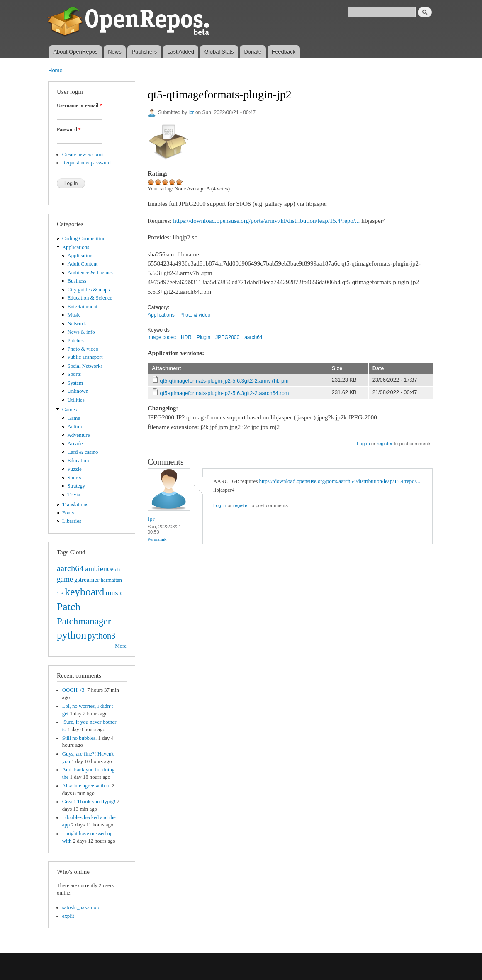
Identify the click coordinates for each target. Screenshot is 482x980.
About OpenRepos (75, 52)
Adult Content (83, 264)
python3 (101, 636)
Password (69, 129)
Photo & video (83, 349)
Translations (75, 505)
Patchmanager (84, 621)
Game (74, 418)
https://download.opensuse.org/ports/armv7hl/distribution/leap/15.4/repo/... (266, 221)
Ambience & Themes (90, 273)
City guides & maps (89, 290)
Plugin (203, 337)
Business (77, 281)
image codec (162, 337)
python (72, 635)
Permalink (157, 539)
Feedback (284, 52)
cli (118, 570)
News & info (81, 332)
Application (80, 256)
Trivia (74, 495)
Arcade (75, 444)
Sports (74, 374)
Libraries (72, 521)
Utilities (76, 400)
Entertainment (83, 307)
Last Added (181, 52)
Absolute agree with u (86, 786)
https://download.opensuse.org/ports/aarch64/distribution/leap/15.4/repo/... (340, 481)
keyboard (84, 592)
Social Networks (85, 366)
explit (68, 916)
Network (77, 324)
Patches (76, 341)
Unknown (78, 391)
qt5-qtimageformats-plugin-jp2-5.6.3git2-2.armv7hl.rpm (224, 381)
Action (75, 427)
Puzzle (75, 469)
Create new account (83, 154)
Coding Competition (84, 239)
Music (74, 315)
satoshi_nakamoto (81, 907)
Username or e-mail (79, 105)
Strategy (77, 486)
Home (55, 70)
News (115, 52)
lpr (191, 112)
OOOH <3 (74, 690)
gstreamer (87, 579)
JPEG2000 (227, 337)
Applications (76, 247)
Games (70, 410)
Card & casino (83, 452)
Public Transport (85, 357)
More (121, 646)
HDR (186, 337)
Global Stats (219, 52)
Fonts (68, 513)
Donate (253, 52)
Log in (363, 444)
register (385, 444)
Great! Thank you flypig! (89, 802)
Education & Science (90, 298)
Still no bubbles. (79, 738)
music (115, 593)
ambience (99, 569)
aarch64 (70, 568)
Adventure (79, 435)
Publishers (144, 52)
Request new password (86, 163)
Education (78, 461)
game (65, 579)
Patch (69, 607)
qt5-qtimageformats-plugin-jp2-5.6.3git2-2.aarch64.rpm (225, 393)
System (75, 383)
